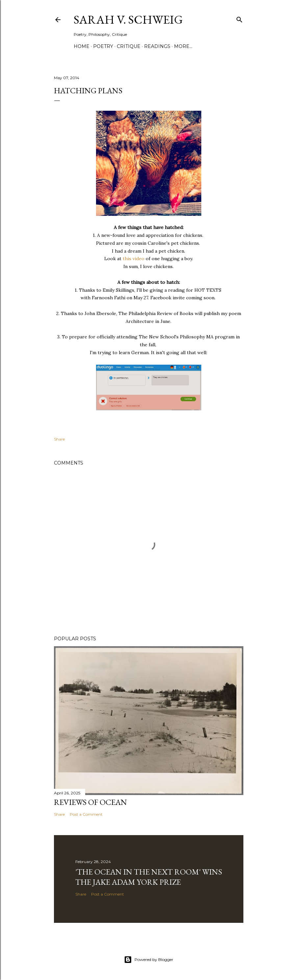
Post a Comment (86, 814)
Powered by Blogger (149, 960)
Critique (129, 46)
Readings (157, 46)
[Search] (239, 18)
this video (134, 259)
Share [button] (59, 439)
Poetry (103, 46)
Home (82, 46)
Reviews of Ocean (90, 802)
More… (183, 46)
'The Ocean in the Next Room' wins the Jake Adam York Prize (149, 877)
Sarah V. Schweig (128, 20)
